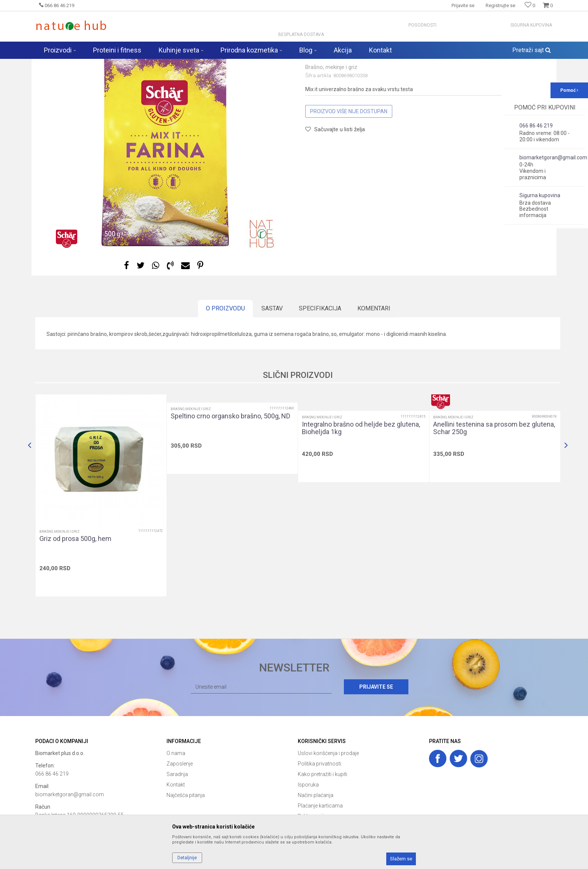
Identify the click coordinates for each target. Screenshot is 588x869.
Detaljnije (187, 858)
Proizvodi (113, 64)
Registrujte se (500, 5)
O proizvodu (225, 367)
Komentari (374, 367)
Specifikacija (320, 367)
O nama (176, 812)
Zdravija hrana (144, 64)
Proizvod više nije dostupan (349, 170)
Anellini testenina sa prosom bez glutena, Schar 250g (494, 487)
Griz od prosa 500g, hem (75, 598)
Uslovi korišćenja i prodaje (328, 812)
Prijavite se (376, 746)
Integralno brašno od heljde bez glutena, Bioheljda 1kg (361, 487)
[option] (165, 198)
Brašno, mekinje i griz (187, 64)
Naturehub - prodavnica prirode (67, 64)
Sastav (272, 367)
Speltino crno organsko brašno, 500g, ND (230, 475)
